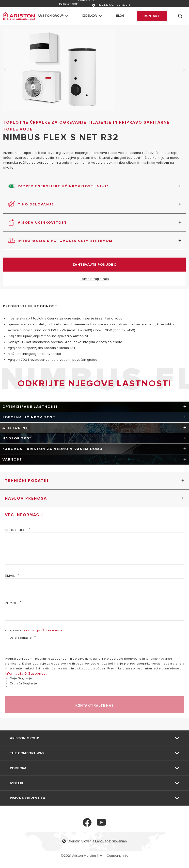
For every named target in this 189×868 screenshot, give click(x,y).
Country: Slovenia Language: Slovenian (94, 841)
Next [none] (184, 70)
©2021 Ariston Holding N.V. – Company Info (95, 856)
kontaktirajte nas (94, 279)
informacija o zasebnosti (43, 630)
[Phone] (94, 613)
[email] (94, 586)
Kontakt (152, 16)
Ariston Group (51, 16)
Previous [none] (5, 70)
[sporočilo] (94, 549)
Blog (120, 16)
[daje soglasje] (7, 636)
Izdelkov (90, 16)
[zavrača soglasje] (7, 685)
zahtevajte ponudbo (95, 265)
